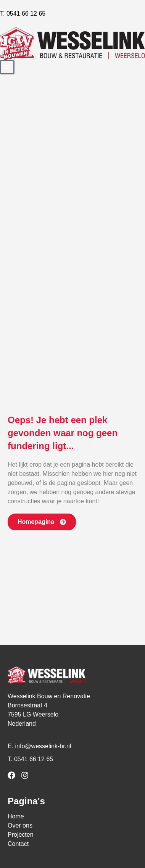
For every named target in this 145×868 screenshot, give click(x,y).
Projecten (21, 835)
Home (16, 816)
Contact (18, 844)
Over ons (20, 825)
